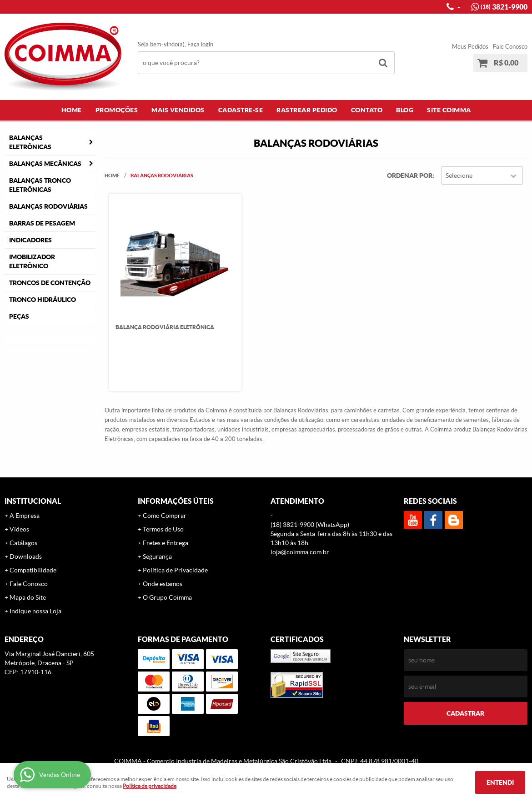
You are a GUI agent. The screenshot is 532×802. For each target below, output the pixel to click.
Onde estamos (163, 584)
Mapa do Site (28, 597)
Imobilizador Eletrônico (32, 261)
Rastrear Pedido (307, 110)
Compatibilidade (33, 570)
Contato (367, 110)
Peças (19, 316)
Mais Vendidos (178, 110)
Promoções (117, 110)
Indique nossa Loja (35, 611)
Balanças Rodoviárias (48, 206)
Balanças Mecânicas (45, 164)
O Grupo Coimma (167, 597)
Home (72, 110)
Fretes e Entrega (166, 543)
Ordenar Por (410, 175)
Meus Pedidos (470, 47)
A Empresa (25, 516)
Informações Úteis (176, 501)
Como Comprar (165, 516)
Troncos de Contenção (50, 283)
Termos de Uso (163, 529)
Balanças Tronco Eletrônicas (40, 185)
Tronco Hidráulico (43, 300)
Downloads (26, 556)
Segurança (157, 556)
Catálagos (23, 543)
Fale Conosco (510, 47)
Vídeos (19, 529)
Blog (405, 110)
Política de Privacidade (175, 570)
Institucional (33, 501)
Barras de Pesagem (42, 223)
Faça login (200, 44)
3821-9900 (504, 7)
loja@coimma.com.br (300, 552)
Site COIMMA (449, 110)
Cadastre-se (241, 110)
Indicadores (30, 240)
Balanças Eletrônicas (30, 142)
